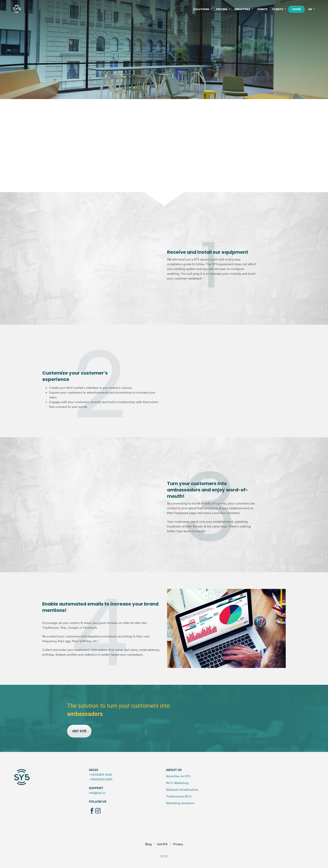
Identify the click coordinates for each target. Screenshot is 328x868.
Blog (148, 844)
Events (262, 9)
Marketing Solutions (180, 803)
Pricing (222, 9)
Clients (278, 9)
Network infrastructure (182, 789)
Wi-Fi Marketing (177, 783)
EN (310, 9)
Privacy (178, 844)
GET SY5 (79, 731)
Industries (242, 9)
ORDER (296, 9)
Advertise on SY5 (178, 776)
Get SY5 (162, 844)
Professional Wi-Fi (179, 796)
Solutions (201, 9)
